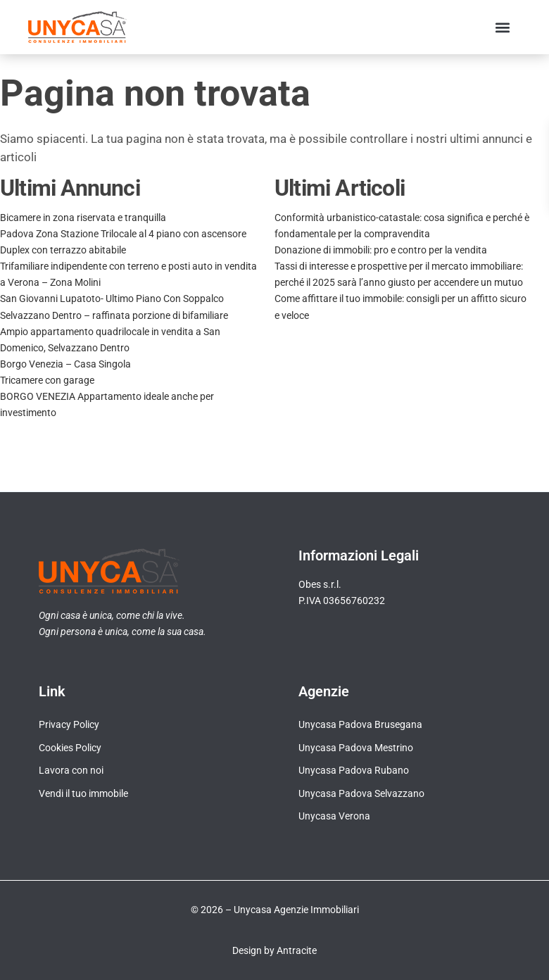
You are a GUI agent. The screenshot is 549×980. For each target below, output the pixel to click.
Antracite (297, 950)
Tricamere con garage (47, 380)
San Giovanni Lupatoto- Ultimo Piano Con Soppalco (112, 299)
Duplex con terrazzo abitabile (63, 250)
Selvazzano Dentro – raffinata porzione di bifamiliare (114, 315)
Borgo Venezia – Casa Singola (65, 364)
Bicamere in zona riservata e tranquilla (83, 218)
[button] (502, 27)
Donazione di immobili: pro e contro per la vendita (381, 250)
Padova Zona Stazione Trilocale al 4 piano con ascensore (123, 234)
